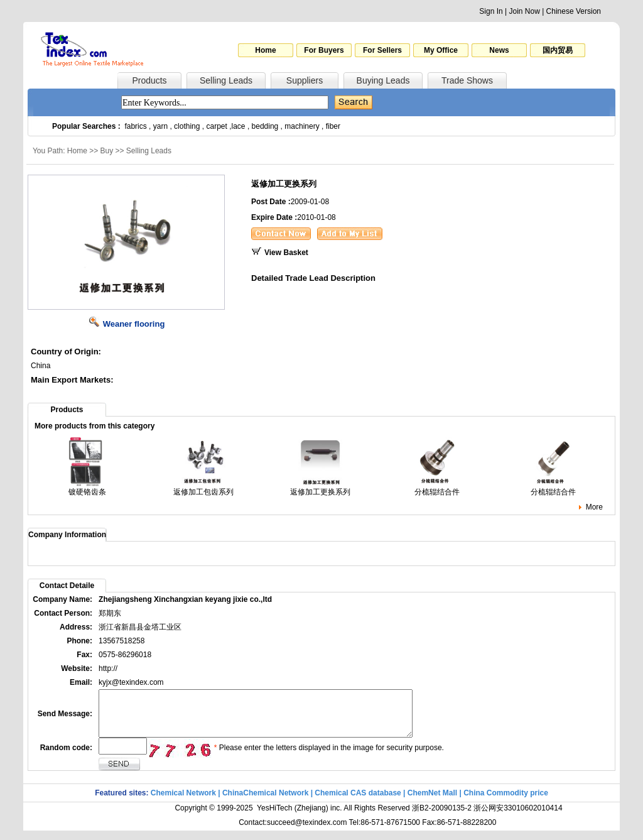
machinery (302, 126)
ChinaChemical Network (265, 802)
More (594, 507)
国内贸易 (558, 50)
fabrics (135, 126)
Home (265, 50)
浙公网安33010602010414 (518, 817)
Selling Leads (226, 80)
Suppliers (305, 80)
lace (239, 126)
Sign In (491, 11)
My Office (441, 50)
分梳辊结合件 (437, 488)
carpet (217, 126)
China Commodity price (506, 802)
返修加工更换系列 (320, 488)
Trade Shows (467, 80)
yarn (160, 126)
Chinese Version (574, 11)
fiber (333, 126)
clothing (187, 126)
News (499, 50)
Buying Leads (383, 80)
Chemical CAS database (358, 802)
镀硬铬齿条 (87, 488)
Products (149, 80)
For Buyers (324, 50)
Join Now (524, 11)
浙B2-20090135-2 (442, 817)
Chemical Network (184, 802)
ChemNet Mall (432, 802)
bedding (265, 126)
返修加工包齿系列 (203, 488)
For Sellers (382, 50)
